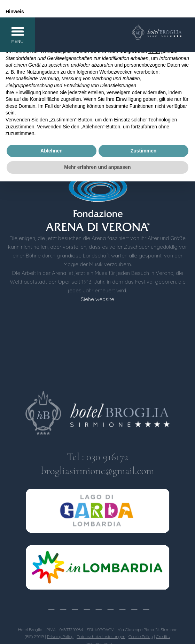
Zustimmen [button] (144, 151)
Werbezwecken (116, 72)
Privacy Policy (60, 636)
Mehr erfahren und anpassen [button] (97, 167)
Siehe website (97, 299)
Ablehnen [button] (52, 151)
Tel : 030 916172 (97, 457)
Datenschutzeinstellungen (101, 636)
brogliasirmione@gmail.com (97, 471)
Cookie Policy (141, 636)
